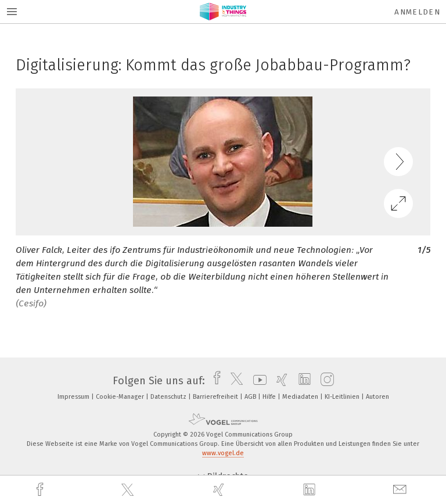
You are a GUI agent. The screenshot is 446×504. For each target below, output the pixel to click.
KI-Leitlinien (343, 397)
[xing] (220, 490)
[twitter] (129, 490)
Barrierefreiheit (216, 397)
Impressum (74, 397)
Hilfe (270, 397)
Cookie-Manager (121, 397)
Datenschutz (169, 397)
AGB (251, 397)
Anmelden (417, 12)
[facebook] (41, 490)
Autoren (377, 397)
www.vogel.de (223, 453)
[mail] (401, 490)
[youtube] (257, 381)
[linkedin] (311, 490)
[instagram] (324, 381)
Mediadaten (301, 397)
